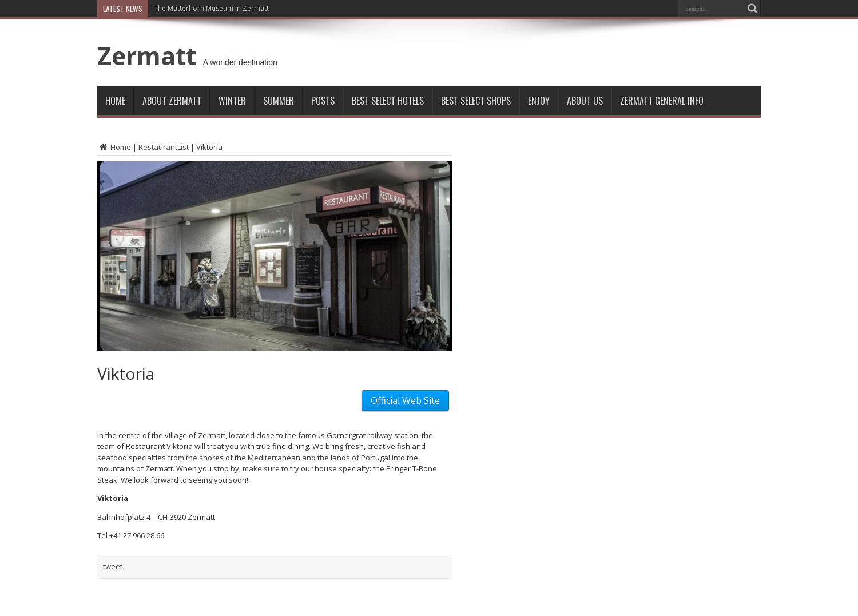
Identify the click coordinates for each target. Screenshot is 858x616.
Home (115, 101)
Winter (232, 101)
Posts (323, 101)
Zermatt (147, 55)
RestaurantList (164, 147)
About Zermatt (172, 101)
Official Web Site (405, 400)
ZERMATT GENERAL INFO (662, 101)
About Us (585, 101)
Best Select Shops (476, 101)
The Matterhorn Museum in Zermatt (211, 8)
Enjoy (539, 101)
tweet (113, 566)
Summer (279, 101)
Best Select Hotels (388, 101)
